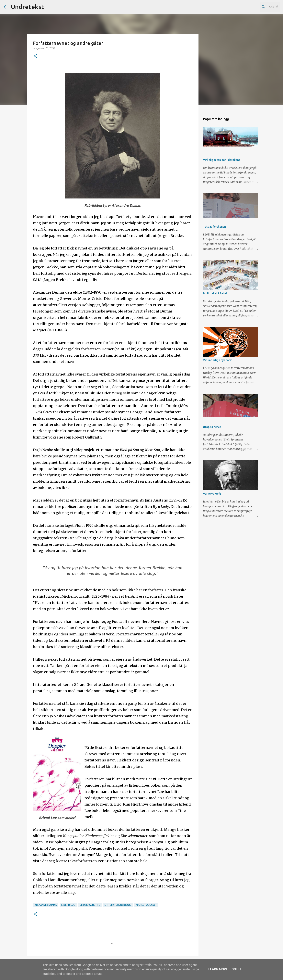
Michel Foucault (146, 905)
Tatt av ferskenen (214, 227)
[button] (35, 56)
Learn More (218, 969)
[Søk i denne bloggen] (259, 7)
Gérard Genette (90, 905)
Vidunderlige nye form (218, 360)
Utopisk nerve (212, 427)
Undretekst (27, 7)
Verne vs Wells (212, 494)
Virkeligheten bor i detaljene (222, 160)
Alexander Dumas (46, 905)
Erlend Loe (68, 905)
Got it (236, 969)
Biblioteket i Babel (215, 293)
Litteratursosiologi (118, 905)
